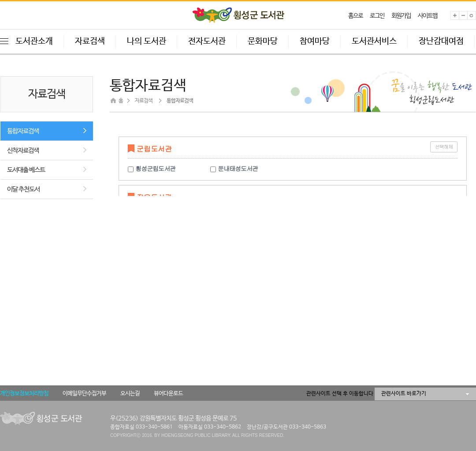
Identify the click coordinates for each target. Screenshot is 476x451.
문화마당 (263, 41)
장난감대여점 (441, 41)
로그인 (377, 16)
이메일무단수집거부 (84, 394)
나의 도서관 (147, 41)
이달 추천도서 (23, 189)
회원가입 (401, 16)
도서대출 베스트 (26, 170)
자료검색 (90, 41)
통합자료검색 (23, 131)
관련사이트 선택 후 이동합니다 (340, 394)
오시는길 (130, 394)
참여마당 (315, 41)
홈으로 (355, 16)
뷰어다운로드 (168, 394)
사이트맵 (428, 16)
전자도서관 (207, 41)
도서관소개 (34, 41)
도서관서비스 (374, 41)
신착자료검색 (23, 150)
